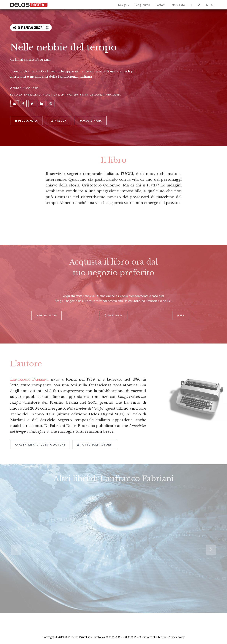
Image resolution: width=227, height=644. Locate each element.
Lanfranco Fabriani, (30, 379)
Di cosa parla (26, 120)
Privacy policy (176, 637)
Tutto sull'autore (94, 439)
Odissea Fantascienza (28, 27)
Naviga (124, 5)
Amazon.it (113, 311)
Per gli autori (142, 5)
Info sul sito (178, 5)
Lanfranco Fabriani (33, 59)
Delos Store (47, 311)
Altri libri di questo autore (40, 439)
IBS (181, 311)
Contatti (160, 5)
